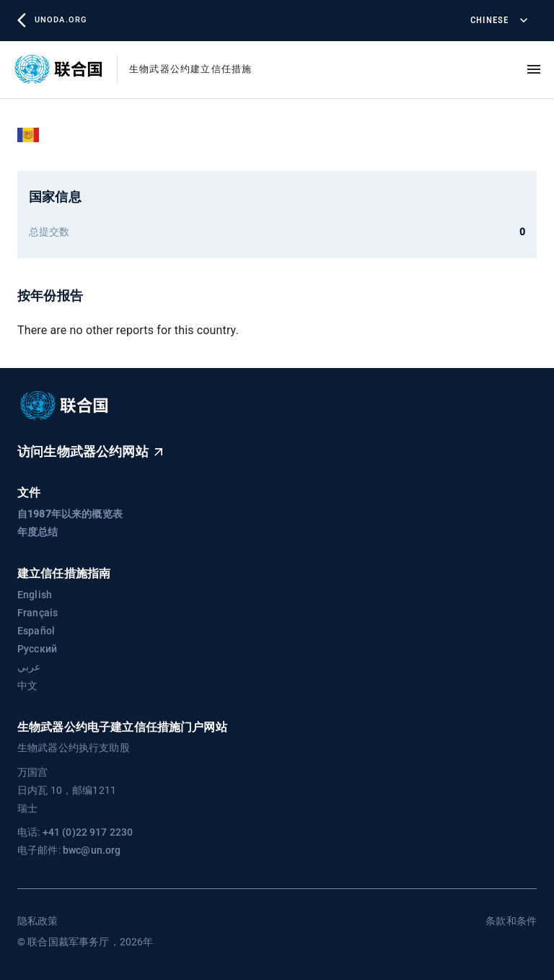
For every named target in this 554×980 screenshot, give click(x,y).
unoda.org (52, 20)
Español (36, 631)
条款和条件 (511, 921)
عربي (29, 667)
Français (38, 613)
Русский (37, 649)
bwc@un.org (92, 850)
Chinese (498, 21)
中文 (27, 686)
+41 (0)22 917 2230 (88, 832)
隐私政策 (38, 921)
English (35, 595)
